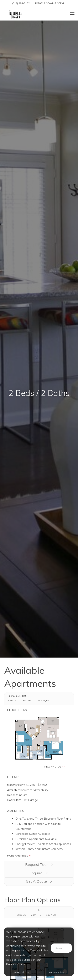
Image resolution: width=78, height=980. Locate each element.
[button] (39, 742)
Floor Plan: (14, 800)
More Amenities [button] (19, 856)
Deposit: (12, 795)
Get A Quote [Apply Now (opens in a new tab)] (39, 881)
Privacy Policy (56, 972)
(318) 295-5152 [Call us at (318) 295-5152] (21, 3)
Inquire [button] (39, 873)
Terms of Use (22, 972)
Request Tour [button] (39, 865)
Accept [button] (61, 948)
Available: (13, 790)
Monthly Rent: (16, 785)
